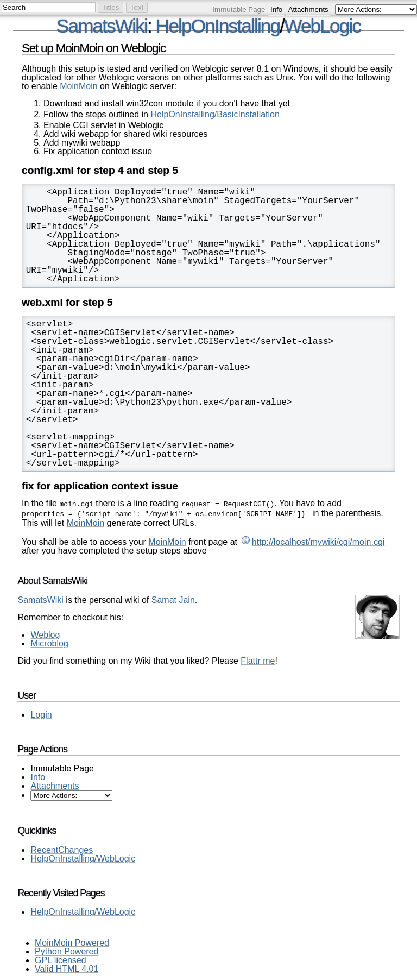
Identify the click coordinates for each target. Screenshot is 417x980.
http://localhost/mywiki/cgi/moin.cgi (318, 540)
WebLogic (322, 26)
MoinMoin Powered (72, 941)
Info (276, 10)
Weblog (45, 633)
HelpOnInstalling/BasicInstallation (215, 114)
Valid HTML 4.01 (67, 967)
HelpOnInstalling (218, 26)
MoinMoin (78, 86)
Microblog (49, 641)
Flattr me (258, 659)
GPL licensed (61, 958)
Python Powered (67, 949)
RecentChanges (62, 848)
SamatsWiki (102, 26)
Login (41, 712)
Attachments (308, 10)
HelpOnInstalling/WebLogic (83, 856)
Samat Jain (173, 598)
